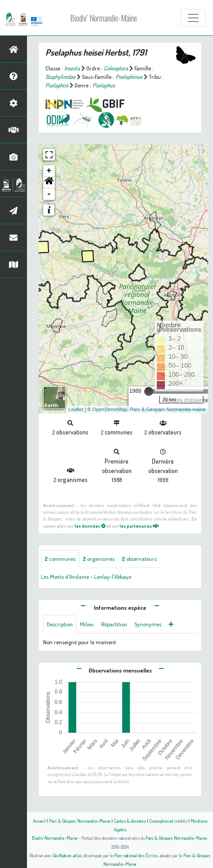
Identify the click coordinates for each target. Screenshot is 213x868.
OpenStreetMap (110, 409)
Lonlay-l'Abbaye (113, 577)
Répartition (114, 624)
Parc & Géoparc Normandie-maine (168, 409)
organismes (99, 559)
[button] (49, 182)
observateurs (139, 559)
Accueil (39, 821)
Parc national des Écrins (136, 855)
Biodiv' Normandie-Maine (104, 18)
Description (60, 624)
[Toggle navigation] (193, 18)
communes (60, 559)
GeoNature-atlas (67, 855)
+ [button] (49, 171)
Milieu (87, 624)
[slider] (149, 391)
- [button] (49, 194)
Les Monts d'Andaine (65, 577)
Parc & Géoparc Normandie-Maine (80, 821)
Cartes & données (130, 821)
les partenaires (139, 526)
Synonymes (148, 624)
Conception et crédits (168, 821)
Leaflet (76, 409)
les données (90, 526)
